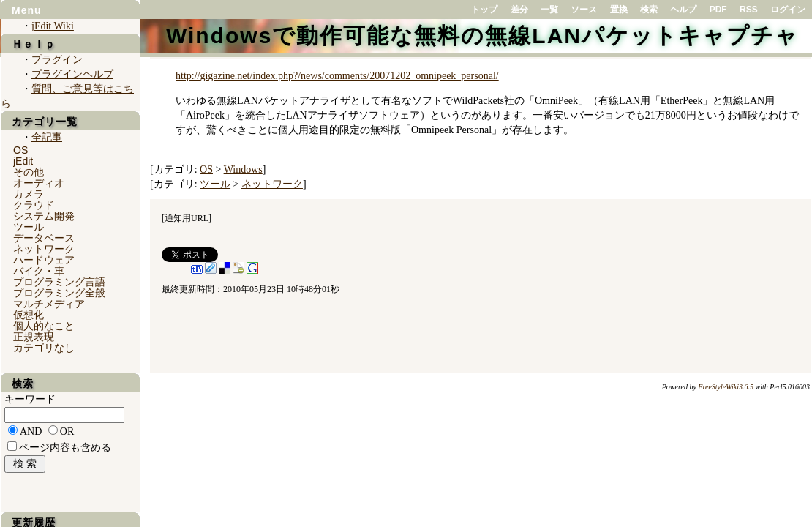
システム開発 (44, 216)
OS (206, 169)
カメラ (29, 194)
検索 (649, 10)
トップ (484, 10)
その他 (29, 172)
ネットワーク (272, 184)
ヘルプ (683, 10)
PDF (718, 10)
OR (67, 431)
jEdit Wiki (53, 26)
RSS (749, 10)
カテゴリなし (44, 348)
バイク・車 (39, 271)
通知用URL (187, 218)
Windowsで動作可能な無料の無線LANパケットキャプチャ (482, 35)
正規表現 (34, 337)
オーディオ (39, 183)
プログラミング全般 (59, 293)
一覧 (549, 10)
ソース (584, 10)
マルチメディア (49, 304)
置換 (619, 10)
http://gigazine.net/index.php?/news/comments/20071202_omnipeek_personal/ (337, 76)
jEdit (23, 161)
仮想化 (29, 315)
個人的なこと (44, 326)
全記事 (47, 137)
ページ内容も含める (65, 448)
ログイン (788, 10)
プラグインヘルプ (72, 74)
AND (31, 431)
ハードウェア (44, 260)
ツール (215, 184)
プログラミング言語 (59, 282)
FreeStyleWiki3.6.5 (726, 387)
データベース (44, 238)
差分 (519, 10)
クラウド (34, 205)
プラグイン (57, 60)
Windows (243, 169)
